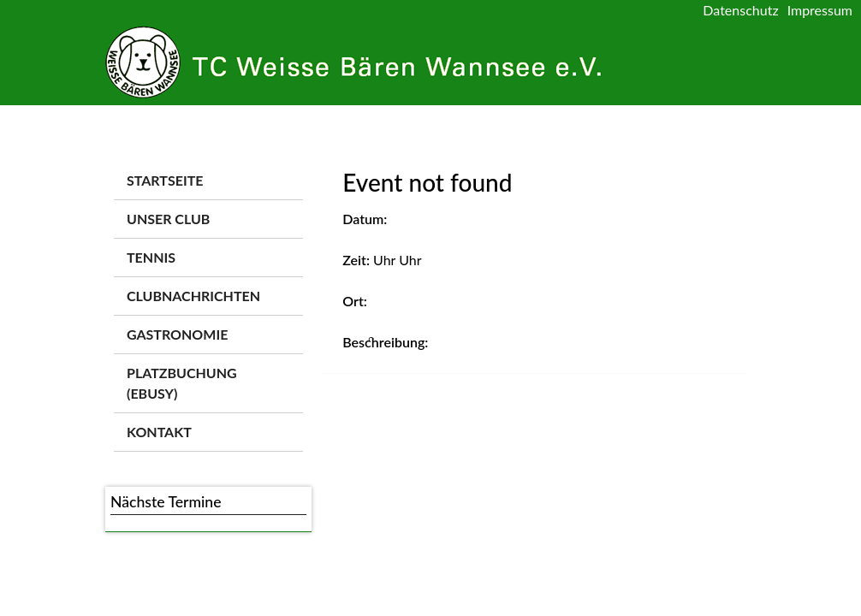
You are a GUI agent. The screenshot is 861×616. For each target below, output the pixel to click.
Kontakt (159, 432)
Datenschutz (740, 10)
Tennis (151, 257)
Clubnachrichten (193, 296)
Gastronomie (177, 334)
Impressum (820, 10)
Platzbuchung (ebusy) (182, 383)
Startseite (165, 180)
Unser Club (168, 219)
